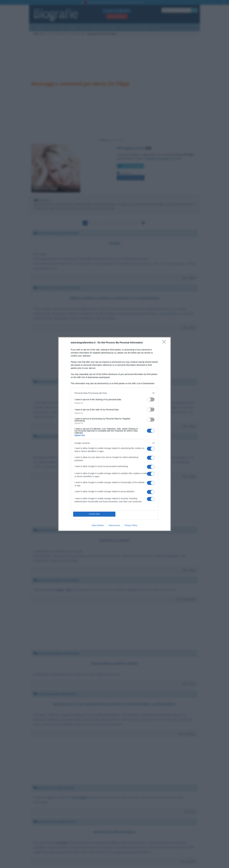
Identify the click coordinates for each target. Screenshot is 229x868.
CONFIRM (94, 514)
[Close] (165, 343)
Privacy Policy (131, 525)
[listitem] (114, 393)
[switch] (151, 399)
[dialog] (114, 434)
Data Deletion (98, 525)
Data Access (114, 525)
